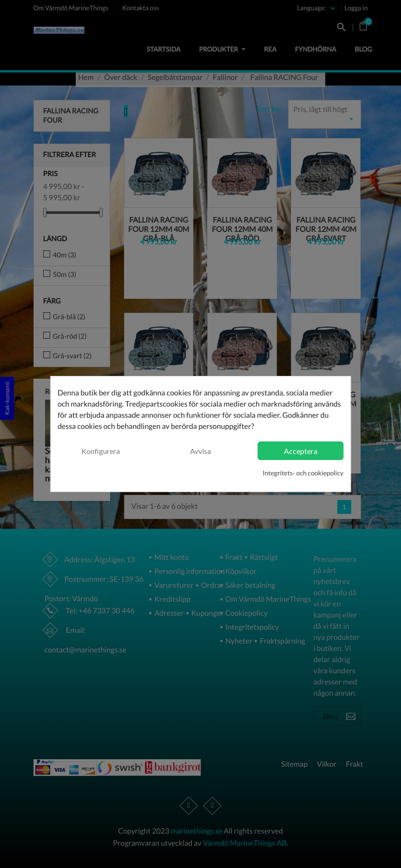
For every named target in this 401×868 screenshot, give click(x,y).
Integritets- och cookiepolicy (303, 473)
